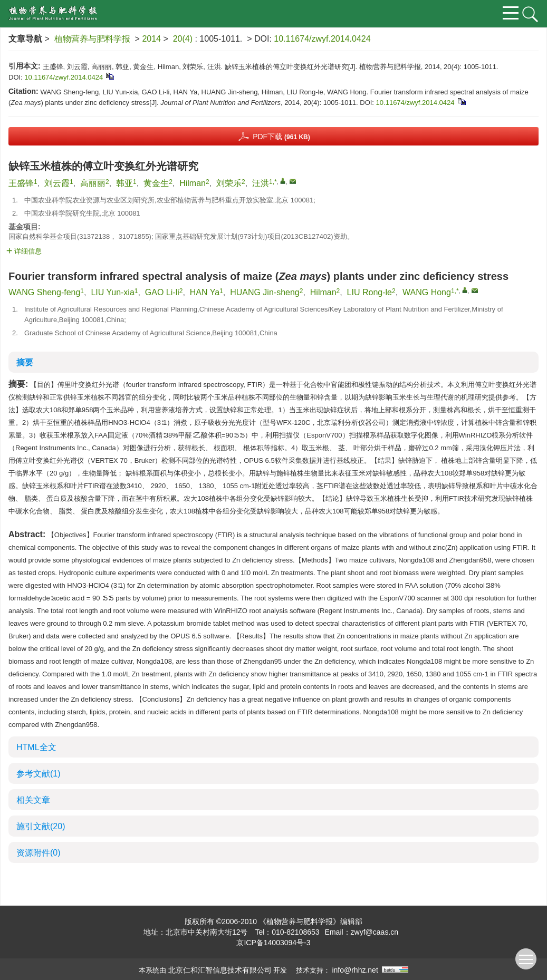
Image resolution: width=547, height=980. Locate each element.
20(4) (184, 39)
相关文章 (33, 800)
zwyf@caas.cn (375, 932)
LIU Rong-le (370, 292)
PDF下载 (281, 137)
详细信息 (24, 251)
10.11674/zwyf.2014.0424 (322, 39)
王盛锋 (21, 183)
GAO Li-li (162, 292)
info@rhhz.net (355, 970)
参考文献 (39, 774)
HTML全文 (36, 747)
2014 (151, 39)
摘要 (25, 362)
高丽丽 (93, 183)
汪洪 (261, 183)
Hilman (193, 183)
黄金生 (156, 183)
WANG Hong (427, 292)
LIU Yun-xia (112, 292)
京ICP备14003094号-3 (273, 943)
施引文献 (41, 826)
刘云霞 (57, 183)
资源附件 (39, 853)
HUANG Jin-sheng (265, 292)
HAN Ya (205, 292)
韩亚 (124, 183)
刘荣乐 (229, 183)
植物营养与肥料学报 (92, 39)
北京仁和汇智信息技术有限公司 (220, 970)
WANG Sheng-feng (44, 292)
